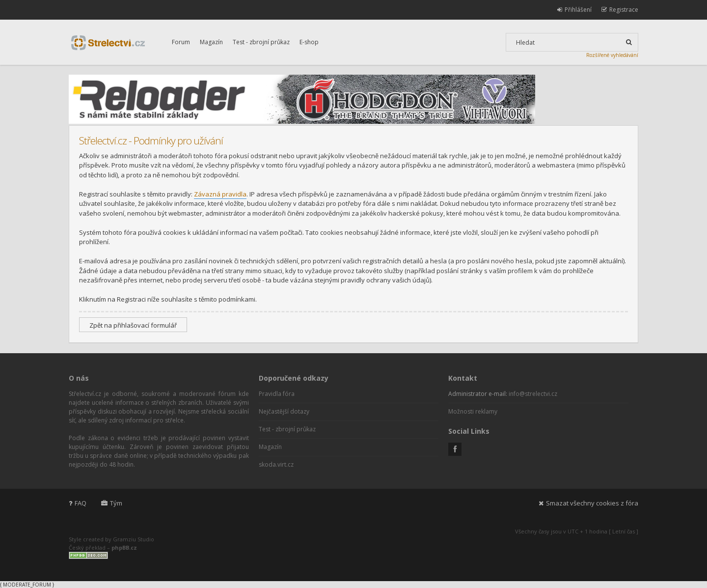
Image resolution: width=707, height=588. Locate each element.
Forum (181, 42)
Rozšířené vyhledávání (612, 55)
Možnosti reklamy (473, 411)
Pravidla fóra (277, 394)
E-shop (309, 42)
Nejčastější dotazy (284, 411)
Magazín (211, 42)
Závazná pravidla (220, 194)
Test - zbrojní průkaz (261, 42)
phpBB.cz (124, 547)
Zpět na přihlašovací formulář (133, 325)
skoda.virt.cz (276, 464)
